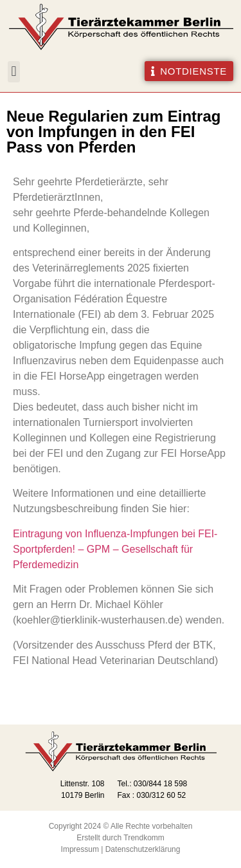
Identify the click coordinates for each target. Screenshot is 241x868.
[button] (14, 72)
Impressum (80, 849)
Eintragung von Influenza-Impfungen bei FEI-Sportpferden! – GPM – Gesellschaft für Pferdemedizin (115, 549)
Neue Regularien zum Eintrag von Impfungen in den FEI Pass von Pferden (113, 132)
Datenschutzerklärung (143, 849)
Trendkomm (144, 838)
